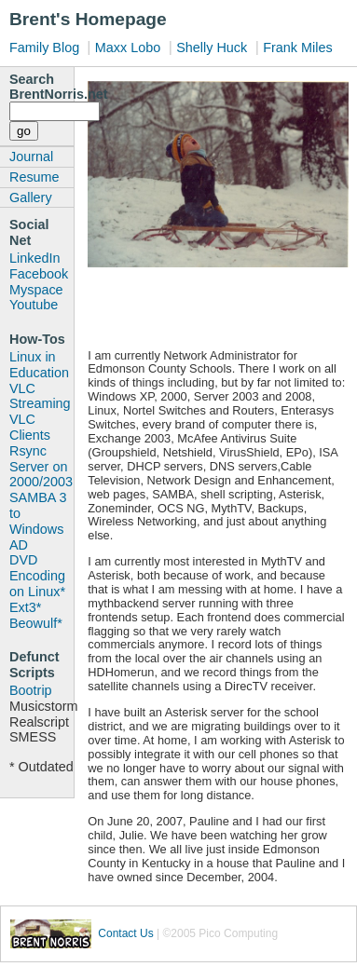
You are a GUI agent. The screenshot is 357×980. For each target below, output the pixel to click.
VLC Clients (30, 427)
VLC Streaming (40, 396)
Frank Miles (297, 48)
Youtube (34, 305)
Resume (34, 177)
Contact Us (125, 933)
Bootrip (31, 690)
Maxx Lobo (128, 48)
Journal (31, 157)
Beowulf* (36, 623)
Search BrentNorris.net (41, 87)
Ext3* (25, 607)
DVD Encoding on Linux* (37, 576)
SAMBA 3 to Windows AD (38, 521)
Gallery (31, 197)
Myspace (36, 290)
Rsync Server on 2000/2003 (41, 467)
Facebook (39, 274)
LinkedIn (34, 258)
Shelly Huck (212, 48)
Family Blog (46, 48)
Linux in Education (39, 365)
